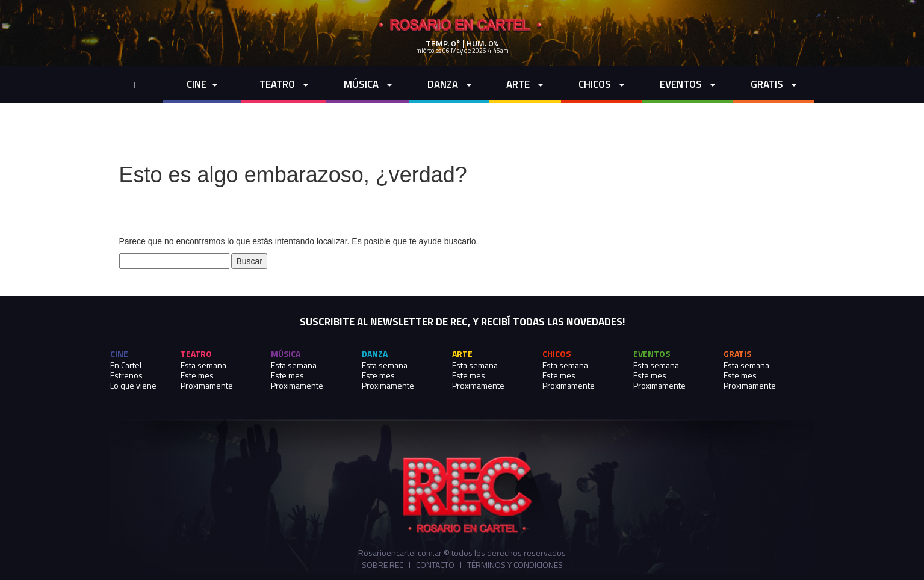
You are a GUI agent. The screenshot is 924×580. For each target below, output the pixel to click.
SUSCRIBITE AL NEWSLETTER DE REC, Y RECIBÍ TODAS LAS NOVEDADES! (462, 322)
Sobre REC (383, 565)
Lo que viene (133, 385)
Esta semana (203, 365)
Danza (449, 84)
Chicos (601, 84)
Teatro (284, 84)
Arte (525, 84)
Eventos (687, 84)
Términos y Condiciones (515, 565)
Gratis (774, 84)
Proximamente (207, 385)
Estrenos (126, 375)
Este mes (197, 375)
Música (368, 84)
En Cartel (126, 365)
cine (202, 84)
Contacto (435, 565)
